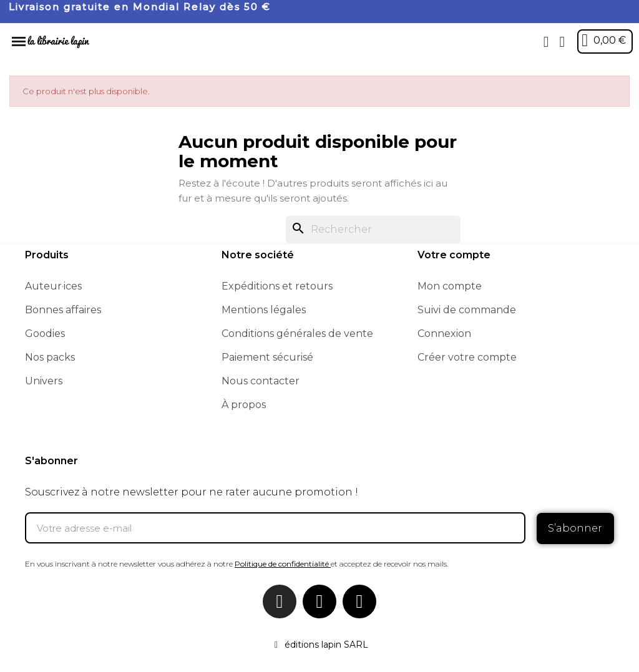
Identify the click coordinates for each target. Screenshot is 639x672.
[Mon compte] (562, 42)
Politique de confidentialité (282, 563)
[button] (546, 42)
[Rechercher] (373, 230)
